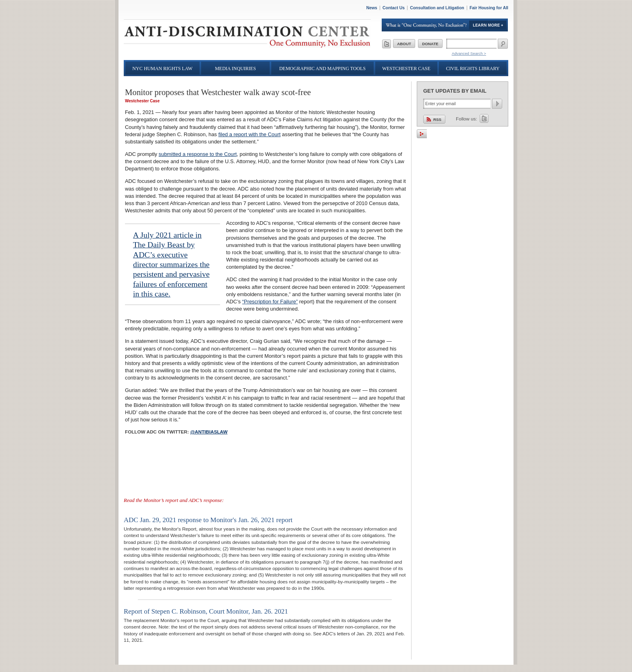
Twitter (484, 118)
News (372, 8)
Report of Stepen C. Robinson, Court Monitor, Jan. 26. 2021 (206, 611)
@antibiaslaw (209, 432)
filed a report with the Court (249, 134)
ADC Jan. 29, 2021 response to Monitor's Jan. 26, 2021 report (208, 520)
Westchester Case (406, 68)
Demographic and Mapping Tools (323, 68)
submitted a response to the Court (198, 154)
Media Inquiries (235, 68)
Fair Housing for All (489, 8)
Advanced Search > (469, 53)
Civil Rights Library (473, 68)
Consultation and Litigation (437, 8)
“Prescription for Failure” (270, 302)
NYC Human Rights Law (162, 68)
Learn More (445, 25)
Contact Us (394, 8)
